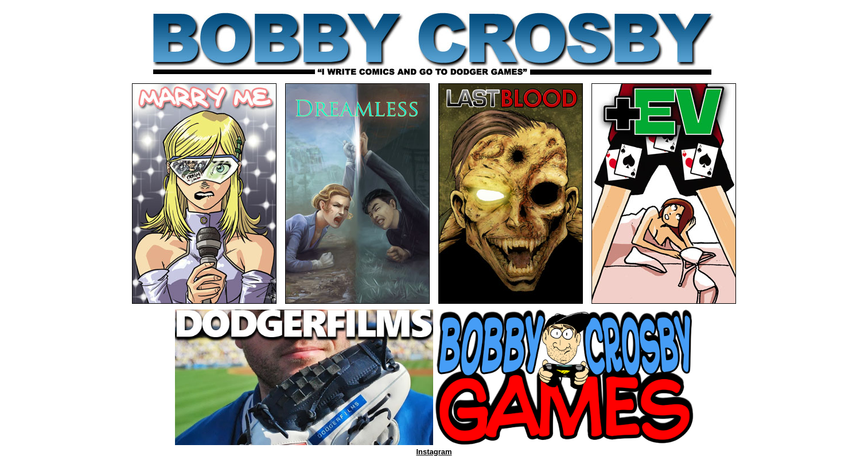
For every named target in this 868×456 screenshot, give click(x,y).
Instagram (434, 452)
